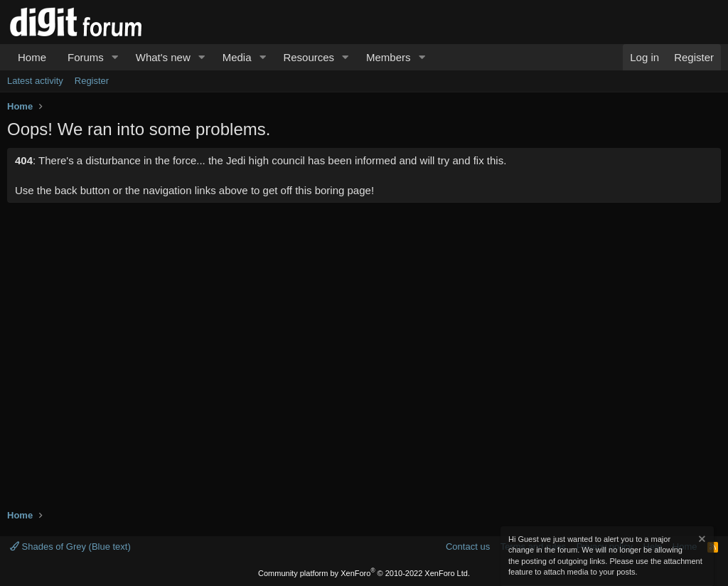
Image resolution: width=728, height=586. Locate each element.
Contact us (468, 547)
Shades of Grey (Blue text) (70, 547)
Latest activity (35, 81)
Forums (86, 57)
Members (389, 57)
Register (92, 81)
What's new (163, 57)
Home (32, 57)
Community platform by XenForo (364, 573)
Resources (309, 57)
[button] (115, 57)
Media (237, 57)
